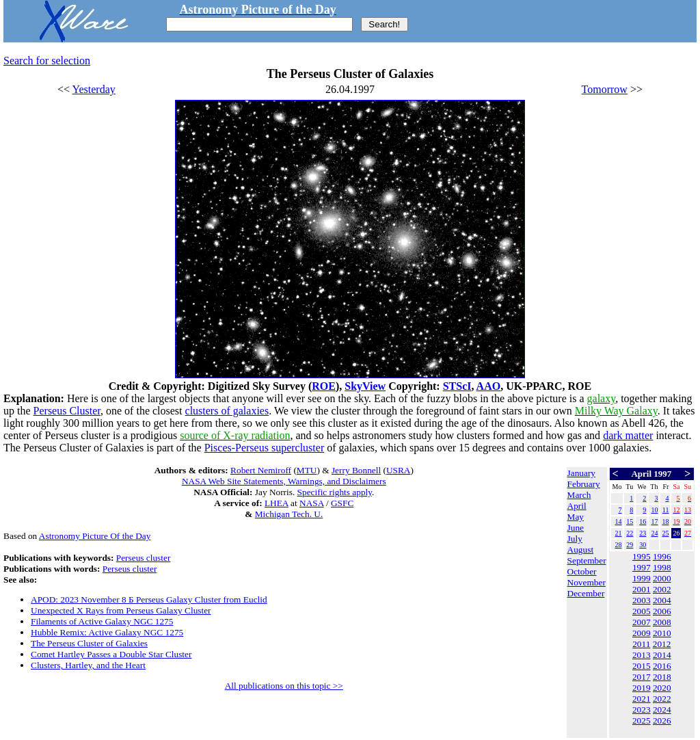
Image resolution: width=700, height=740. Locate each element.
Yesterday (94, 89)
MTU (307, 470)
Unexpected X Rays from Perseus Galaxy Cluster (121, 610)
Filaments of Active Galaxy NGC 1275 (102, 621)
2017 (642, 677)
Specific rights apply (335, 492)
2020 (662, 688)
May (576, 517)
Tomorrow (605, 89)
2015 (642, 666)
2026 (662, 721)
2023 (642, 710)
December (586, 593)
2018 (662, 677)
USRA (399, 470)
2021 (642, 699)
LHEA (277, 503)
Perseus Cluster (67, 411)
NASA (312, 503)
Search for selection (47, 61)
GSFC (342, 503)
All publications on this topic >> (284, 686)
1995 (642, 556)
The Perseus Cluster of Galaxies (89, 643)
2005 (642, 611)
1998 (662, 567)
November (587, 582)
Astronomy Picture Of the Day (95, 536)
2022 (662, 699)
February (584, 484)
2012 (662, 644)
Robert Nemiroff (261, 470)
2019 (642, 688)
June (576, 528)
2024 (662, 710)
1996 (662, 556)
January (581, 473)
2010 (662, 633)
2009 (642, 633)
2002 (662, 589)
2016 (662, 666)
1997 (642, 567)
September (587, 560)
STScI (457, 386)
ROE (324, 386)
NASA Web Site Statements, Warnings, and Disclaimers (284, 481)
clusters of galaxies (227, 411)
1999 (642, 578)
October (582, 571)
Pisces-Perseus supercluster (265, 448)
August (581, 550)
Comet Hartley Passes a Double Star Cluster (111, 654)
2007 (642, 622)
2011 (641, 644)
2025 (642, 721)
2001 (642, 589)
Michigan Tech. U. (289, 514)
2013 (642, 655)
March (579, 495)
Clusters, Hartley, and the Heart (88, 665)
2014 (662, 655)
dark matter (628, 435)
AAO (489, 386)
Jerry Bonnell (356, 470)
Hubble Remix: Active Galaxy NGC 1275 (107, 632)
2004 (662, 600)
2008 (662, 622)
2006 (662, 611)
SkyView (365, 386)
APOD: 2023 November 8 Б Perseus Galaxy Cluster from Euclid (149, 599)
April (577, 506)
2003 (642, 600)
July (575, 539)
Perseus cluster (144, 558)
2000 (662, 578)
